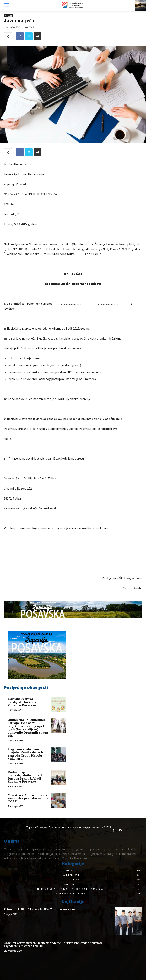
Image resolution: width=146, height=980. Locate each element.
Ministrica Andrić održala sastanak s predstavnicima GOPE (28, 798)
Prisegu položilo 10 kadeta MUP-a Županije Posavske (39, 909)
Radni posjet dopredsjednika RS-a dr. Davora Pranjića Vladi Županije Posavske (26, 777)
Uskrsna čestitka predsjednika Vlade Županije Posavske (22, 702)
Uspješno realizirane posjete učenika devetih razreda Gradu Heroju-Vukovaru (25, 754)
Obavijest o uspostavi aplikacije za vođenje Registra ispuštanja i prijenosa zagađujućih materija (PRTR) (53, 945)
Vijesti (8, 16)
